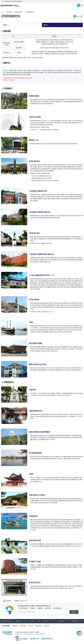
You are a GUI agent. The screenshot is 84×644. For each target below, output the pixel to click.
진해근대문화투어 (19, 12)
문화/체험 (9, 12)
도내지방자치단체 (74, 621)
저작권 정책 (15, 626)
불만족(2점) (48, 608)
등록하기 (74, 612)
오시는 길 (31, 626)
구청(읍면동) (17, 621)
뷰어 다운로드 (23, 626)
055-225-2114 (48, 639)
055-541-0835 (38, 58)
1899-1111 (36, 639)
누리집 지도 (47, 626)
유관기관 (44, 621)
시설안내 (5, 25)
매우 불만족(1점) (58, 608)
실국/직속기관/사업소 (5, 621)
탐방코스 (46, 25)
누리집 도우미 (38, 626)
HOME (2, 12)
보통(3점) (40, 608)
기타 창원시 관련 (60, 621)
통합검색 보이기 (79, 5)
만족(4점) (33, 608)
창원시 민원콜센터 (24, 639)
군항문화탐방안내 (30, 12)
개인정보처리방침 (6, 626)
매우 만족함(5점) (23, 608)
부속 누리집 (31, 621)
